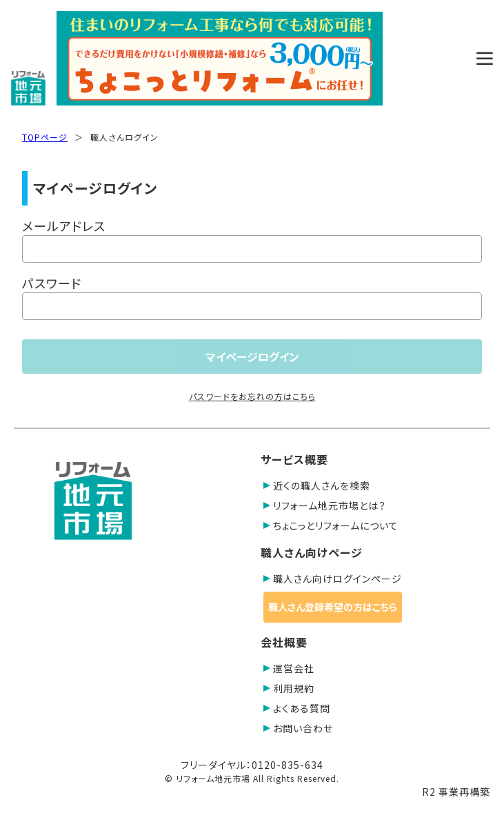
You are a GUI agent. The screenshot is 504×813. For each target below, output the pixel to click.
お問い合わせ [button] (298, 728)
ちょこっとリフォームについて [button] (331, 525)
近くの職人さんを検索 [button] (317, 485)
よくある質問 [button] (297, 708)
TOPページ (45, 137)
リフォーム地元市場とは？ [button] (325, 505)
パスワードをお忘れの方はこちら (252, 396)
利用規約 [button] (289, 688)
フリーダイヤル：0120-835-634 (252, 765)
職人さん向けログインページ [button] (333, 579)
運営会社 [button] (289, 668)
